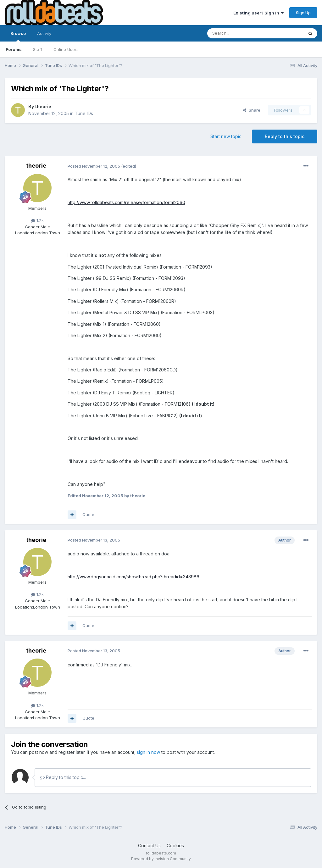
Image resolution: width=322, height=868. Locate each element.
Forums (14, 49)
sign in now (148, 752)
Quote (88, 515)
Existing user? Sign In (258, 13)
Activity (44, 33)
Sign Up (303, 13)
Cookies (175, 846)
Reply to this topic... (63, 777)
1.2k (37, 220)
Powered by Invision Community (161, 859)
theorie (43, 106)
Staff (38, 49)
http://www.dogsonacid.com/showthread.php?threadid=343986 (133, 577)
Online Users (66, 49)
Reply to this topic (285, 136)
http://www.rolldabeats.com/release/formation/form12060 (126, 202)
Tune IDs (84, 113)
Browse (18, 36)
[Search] (239, 33)
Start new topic (226, 136)
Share (252, 110)
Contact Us (149, 846)
